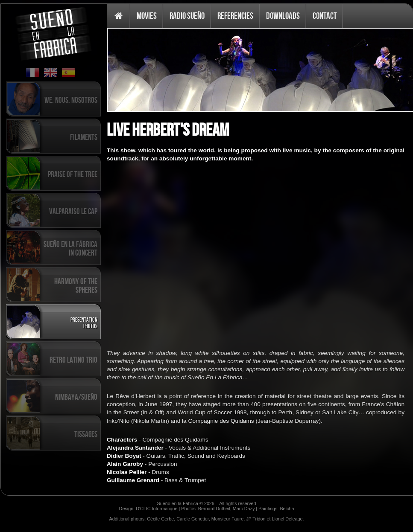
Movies (147, 16)
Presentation (84, 319)
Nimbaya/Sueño (76, 397)
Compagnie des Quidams (221, 421)
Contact (325, 16)
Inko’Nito (118, 421)
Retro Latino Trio (73, 360)
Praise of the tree (73, 174)
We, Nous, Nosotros (71, 100)
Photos (90, 326)
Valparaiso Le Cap (73, 211)
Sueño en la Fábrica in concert (70, 248)
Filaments (84, 137)
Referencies (235, 16)
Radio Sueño (187, 16)
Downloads (283, 16)
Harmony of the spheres (76, 285)
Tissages (86, 434)
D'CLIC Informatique (157, 509)
